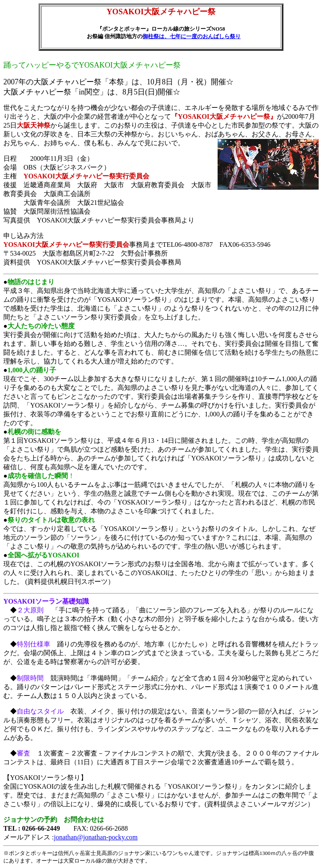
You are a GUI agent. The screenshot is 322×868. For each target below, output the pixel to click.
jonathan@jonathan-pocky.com (96, 837)
